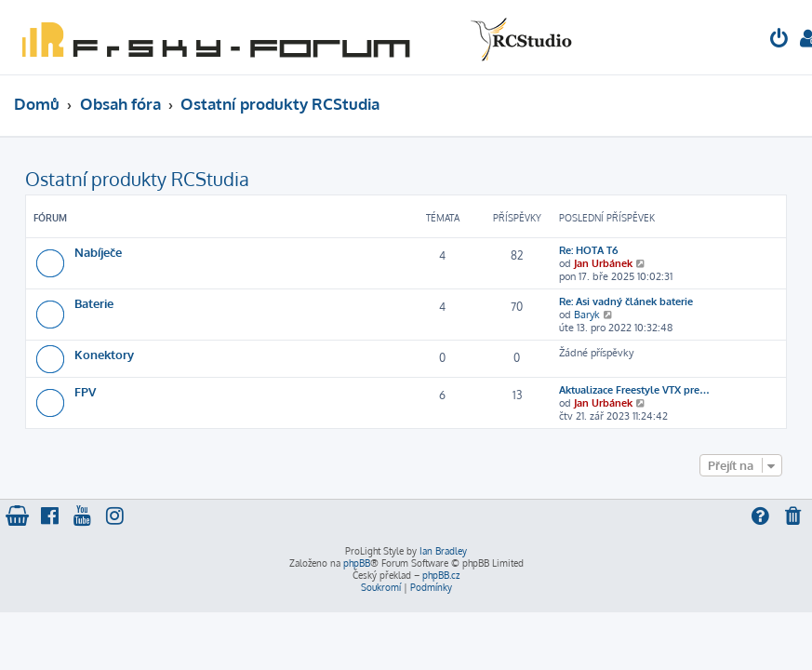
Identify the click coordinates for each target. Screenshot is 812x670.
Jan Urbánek (603, 263)
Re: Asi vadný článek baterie (626, 301)
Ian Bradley (443, 551)
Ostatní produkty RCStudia (137, 179)
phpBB (357, 563)
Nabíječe (98, 252)
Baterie (94, 303)
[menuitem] (779, 40)
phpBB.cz (441, 575)
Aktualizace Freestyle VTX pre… (634, 390)
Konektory (104, 354)
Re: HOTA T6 (588, 250)
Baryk (587, 315)
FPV (85, 391)
